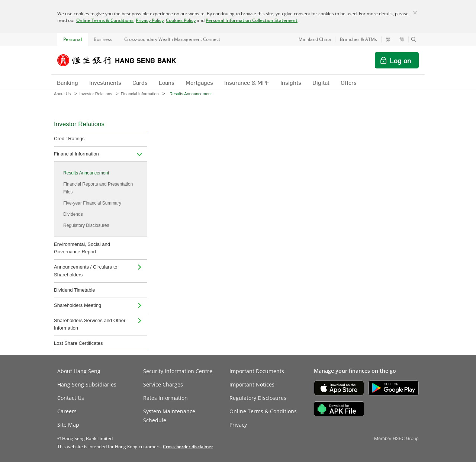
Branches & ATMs (358, 39)
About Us (62, 94)
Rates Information (165, 398)
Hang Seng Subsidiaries (87, 384)
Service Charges (163, 384)
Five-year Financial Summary (92, 203)
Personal (73, 39)
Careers (67, 411)
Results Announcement (86, 173)
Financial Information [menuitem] (76, 154)
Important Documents (257, 371)
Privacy (238, 425)
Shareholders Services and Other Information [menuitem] (90, 324)
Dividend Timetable (75, 290)
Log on (401, 60)
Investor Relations (96, 94)
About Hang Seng (79, 371)
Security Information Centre (178, 371)
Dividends (73, 214)
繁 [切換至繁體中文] (388, 39)
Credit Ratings (69, 139)
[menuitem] (139, 154)
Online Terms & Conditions (105, 20)
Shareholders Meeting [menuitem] (78, 305)
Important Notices (252, 384)
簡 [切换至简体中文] (402, 39)
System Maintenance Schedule (169, 416)
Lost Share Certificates (78, 343)
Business (103, 39)
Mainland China (315, 39)
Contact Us (71, 398)
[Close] (415, 13)
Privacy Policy (150, 20)
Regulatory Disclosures (86, 225)
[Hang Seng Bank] (122, 60)
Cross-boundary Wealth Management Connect (172, 39)
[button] (414, 39)
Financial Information (140, 94)
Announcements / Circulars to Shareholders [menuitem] (86, 271)
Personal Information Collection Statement (252, 20)
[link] (188, 447)
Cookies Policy (181, 20)
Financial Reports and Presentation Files (98, 188)
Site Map (68, 425)
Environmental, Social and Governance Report (82, 248)
